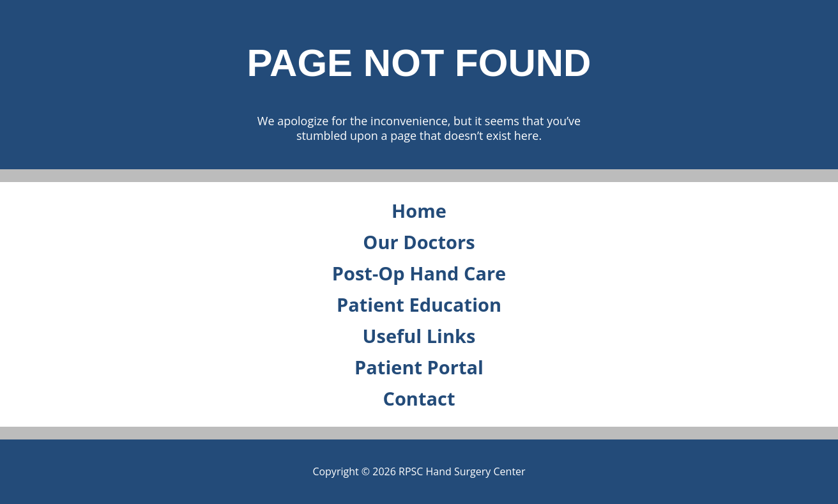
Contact (419, 398)
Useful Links (419, 336)
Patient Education (419, 304)
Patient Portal (419, 367)
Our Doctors (419, 242)
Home (419, 210)
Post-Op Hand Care (419, 273)
